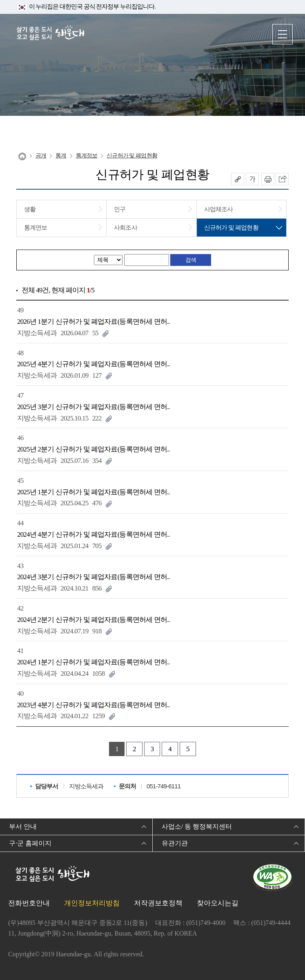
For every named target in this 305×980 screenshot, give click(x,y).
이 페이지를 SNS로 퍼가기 (282, 179)
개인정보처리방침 (92, 903)
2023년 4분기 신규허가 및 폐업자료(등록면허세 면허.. (94, 705)
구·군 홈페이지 (30, 843)
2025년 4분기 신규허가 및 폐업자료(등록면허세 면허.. (94, 364)
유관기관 (175, 843)
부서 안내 (23, 826)
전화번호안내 (29, 903)
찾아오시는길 (218, 903)
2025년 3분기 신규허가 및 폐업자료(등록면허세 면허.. (94, 407)
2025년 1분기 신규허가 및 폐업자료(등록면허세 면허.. (94, 492)
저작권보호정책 (158, 903)
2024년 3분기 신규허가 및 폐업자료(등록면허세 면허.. (94, 577)
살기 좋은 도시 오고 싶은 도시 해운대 (51, 34)
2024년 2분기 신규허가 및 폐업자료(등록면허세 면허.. (94, 620)
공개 (41, 156)
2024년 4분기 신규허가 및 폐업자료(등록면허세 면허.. (94, 534)
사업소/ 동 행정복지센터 (197, 826)
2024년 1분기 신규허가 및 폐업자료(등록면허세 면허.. (94, 662)
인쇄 (268, 179)
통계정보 (87, 156)
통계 (61, 156)
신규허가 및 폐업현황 (132, 156)
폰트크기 (252, 179)
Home (22, 156)
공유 (238, 179)
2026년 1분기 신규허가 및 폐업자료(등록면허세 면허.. (94, 322)
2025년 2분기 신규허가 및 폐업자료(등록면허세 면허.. (94, 449)
